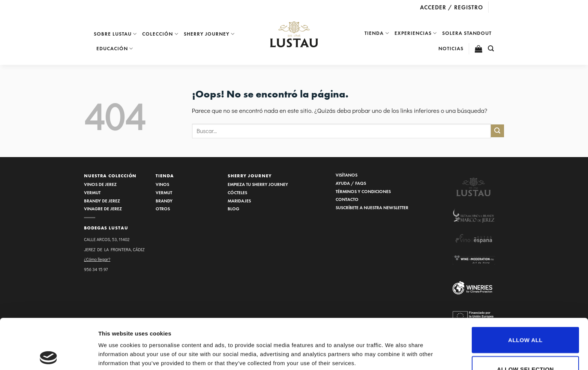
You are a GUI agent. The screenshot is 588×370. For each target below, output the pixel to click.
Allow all (525, 290)
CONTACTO (347, 199)
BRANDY (164, 201)
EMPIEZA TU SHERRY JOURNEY (258, 184)
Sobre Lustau (115, 34)
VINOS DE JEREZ (100, 184)
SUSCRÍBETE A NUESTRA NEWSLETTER (372, 207)
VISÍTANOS (346, 175)
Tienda (377, 33)
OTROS (163, 209)
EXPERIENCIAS (416, 33)
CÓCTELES (237, 192)
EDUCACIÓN (115, 49)
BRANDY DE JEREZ (102, 201)
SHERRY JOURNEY (250, 176)
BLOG (233, 209)
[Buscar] (491, 49)
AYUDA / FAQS (351, 183)
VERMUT (92, 192)
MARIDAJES (239, 201)
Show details (394, 337)
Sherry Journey (209, 34)
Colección (160, 34)
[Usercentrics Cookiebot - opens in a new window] (49, 355)
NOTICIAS (451, 49)
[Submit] (497, 131)
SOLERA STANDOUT (467, 33)
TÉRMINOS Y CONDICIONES (363, 191)
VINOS (162, 184)
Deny (525, 348)
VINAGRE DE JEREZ (103, 209)
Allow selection (525, 319)
